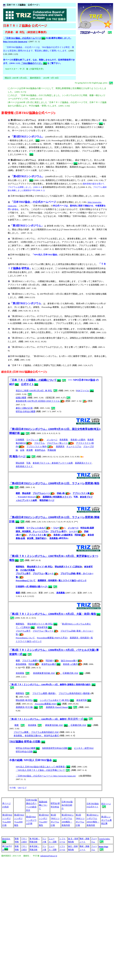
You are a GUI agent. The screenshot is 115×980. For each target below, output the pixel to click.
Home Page (103, 847)
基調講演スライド (83, 463)
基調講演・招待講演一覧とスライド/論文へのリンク (62, 580)
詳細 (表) (63, 493)
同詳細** (52, 661)
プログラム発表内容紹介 (70, 693)
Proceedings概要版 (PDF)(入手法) (52, 638)
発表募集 (64, 440)
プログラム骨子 (23, 573)
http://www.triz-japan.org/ (15, 41)
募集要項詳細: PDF (54, 725)
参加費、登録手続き (36, 538)
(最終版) (86, 693)
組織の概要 (21, 398)
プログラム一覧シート (60, 443)
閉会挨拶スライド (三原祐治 (68, 567)
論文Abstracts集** (71, 661)
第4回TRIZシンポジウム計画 (31, 820)
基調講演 (60, 446)
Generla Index (105, 839)
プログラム (39, 443)
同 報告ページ (20, 456)
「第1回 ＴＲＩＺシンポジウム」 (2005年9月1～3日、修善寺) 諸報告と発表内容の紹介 (52, 685)
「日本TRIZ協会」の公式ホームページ (24, 38)
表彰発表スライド (24, 466)
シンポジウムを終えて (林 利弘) (55, 700)
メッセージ (52, 440)
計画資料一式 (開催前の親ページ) (34, 587)
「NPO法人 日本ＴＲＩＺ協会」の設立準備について (43, 770)
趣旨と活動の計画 (24, 408)
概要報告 (20, 567)
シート (49, 493)
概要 (18, 493)
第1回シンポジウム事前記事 (106, 820)
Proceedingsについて (26, 580)
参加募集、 (19, 736)
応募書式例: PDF (71, 673)
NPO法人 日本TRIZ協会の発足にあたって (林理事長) (43, 767)
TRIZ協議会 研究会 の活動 (27, 742)
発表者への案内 (78, 440)
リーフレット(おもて (38, 528)
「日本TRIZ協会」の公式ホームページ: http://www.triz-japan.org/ (46, 776)
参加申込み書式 (51, 664)
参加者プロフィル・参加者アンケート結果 (53, 463)
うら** (58, 528)
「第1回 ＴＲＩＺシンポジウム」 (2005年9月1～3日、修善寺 (38, 719)
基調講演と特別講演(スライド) (57, 497)
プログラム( (38, 493)
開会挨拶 (20, 463)
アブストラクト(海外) (40, 446)
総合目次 (6, 839)
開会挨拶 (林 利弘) (24, 700)
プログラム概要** (33, 661)
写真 (28, 463)
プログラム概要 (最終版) (44, 693)
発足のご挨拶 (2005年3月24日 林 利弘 (34, 391)
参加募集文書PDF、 (34, 736)
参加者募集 (21, 664)
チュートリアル (74, 446)
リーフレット (35, 440)
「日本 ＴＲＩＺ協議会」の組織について (33, 380)
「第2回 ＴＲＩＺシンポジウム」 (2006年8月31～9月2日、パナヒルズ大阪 (52, 650)
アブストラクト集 (83, 493)
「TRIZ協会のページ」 (34, 63)
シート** (75, 531)
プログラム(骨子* (58, 531)
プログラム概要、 (22, 732)
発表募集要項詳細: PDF (44, 673)
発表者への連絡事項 (63, 535)
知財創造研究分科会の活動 (57, 748)
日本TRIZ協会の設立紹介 (67, 805)
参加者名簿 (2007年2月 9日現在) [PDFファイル (40, 401)
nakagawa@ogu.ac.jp (49, 856)
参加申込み (40, 450)
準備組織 (52, 450)
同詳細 (80, 535)
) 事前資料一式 (77, 719)
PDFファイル (85, 391)
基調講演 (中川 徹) (25, 707)
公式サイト (30, 384)
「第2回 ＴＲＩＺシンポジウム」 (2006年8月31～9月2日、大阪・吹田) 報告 (53, 614)
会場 (22, 450)
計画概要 (20, 440)
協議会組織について (43, 805)
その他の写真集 (27, 570)
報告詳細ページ (47, 500)
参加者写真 (42, 627)
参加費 (29, 450)
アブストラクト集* (40, 535)
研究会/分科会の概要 (26, 411)
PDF (57, 732)
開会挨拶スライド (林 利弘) (40, 567)
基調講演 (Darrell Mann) (57, 707)
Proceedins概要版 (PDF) (46, 704)
